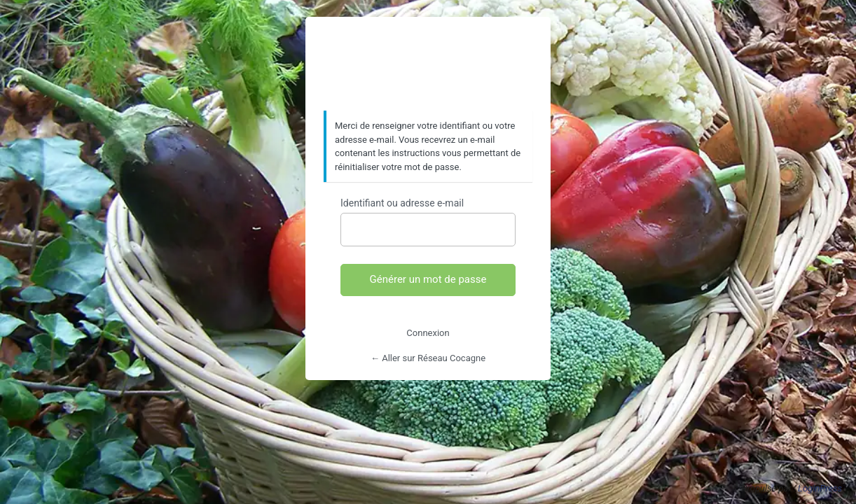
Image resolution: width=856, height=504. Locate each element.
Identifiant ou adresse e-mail (402, 203)
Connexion (428, 333)
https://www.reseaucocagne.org (428, 64)
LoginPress (820, 488)
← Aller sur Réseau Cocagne (428, 358)
